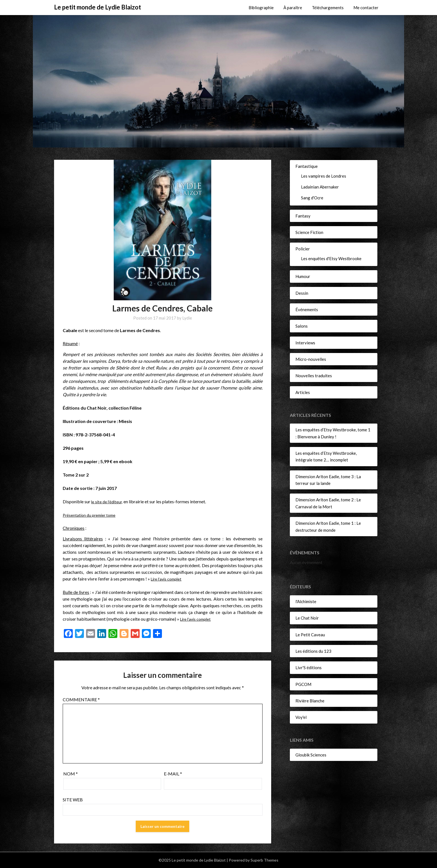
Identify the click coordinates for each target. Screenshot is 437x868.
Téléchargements (328, 8)
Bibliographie (261, 8)
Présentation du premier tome (91, 515)
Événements (307, 310)
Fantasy (303, 216)
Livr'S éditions (309, 668)
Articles (303, 392)
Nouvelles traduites (314, 376)
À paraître (293, 8)
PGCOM (303, 684)
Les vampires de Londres (324, 176)
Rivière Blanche (310, 701)
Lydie (187, 318)
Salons (302, 326)
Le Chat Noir (307, 618)
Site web (73, 800)
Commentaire (81, 699)
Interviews (305, 343)
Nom (71, 774)
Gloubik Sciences (311, 755)
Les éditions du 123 (313, 651)
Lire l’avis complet (168, 579)
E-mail (173, 774)
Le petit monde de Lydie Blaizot (98, 7)
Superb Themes (264, 860)
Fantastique (307, 166)
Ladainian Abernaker (320, 187)
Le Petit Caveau (310, 635)
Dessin (302, 293)
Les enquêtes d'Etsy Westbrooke (331, 258)
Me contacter (366, 8)
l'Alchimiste (306, 601)
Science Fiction (309, 232)
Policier (303, 249)
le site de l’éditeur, (108, 501)
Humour (303, 276)
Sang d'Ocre (312, 198)
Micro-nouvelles (311, 359)
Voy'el (301, 717)
